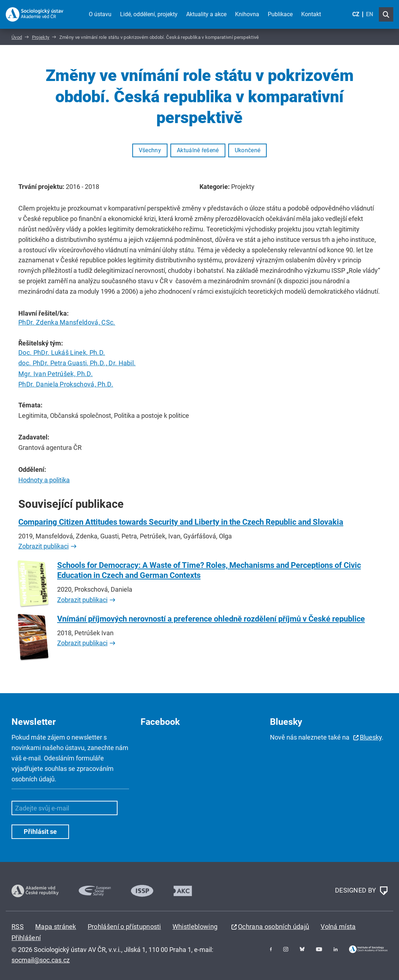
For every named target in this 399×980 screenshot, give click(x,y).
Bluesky (371, 737)
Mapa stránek (56, 927)
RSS (18, 927)
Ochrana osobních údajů (274, 927)
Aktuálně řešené (198, 150)
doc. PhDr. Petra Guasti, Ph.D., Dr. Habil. (77, 363)
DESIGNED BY (361, 891)
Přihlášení (26, 938)
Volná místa (338, 927)
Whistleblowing (195, 927)
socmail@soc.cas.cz (41, 960)
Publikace (280, 14)
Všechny (150, 150)
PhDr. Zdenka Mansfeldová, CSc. (67, 322)
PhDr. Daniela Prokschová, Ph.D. (66, 384)
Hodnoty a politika (44, 480)
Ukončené (248, 150)
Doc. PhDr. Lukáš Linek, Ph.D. (62, 353)
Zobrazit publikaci (43, 546)
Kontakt (311, 14)
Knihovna (247, 14)
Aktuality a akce (206, 14)
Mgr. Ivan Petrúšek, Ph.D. (56, 374)
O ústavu (100, 14)
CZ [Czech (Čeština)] (356, 14)
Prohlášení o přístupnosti (124, 927)
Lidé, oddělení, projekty (149, 14)
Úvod (17, 37)
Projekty (41, 37)
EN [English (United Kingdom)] (370, 14)
